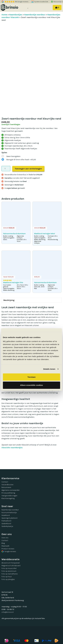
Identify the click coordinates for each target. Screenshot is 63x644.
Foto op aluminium (9, 571)
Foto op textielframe (10, 574)
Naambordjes (16, 15)
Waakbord (6, 515)
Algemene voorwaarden (11, 490)
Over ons (5, 538)
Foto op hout (7, 577)
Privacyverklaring (8, 493)
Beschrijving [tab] (9, 300)
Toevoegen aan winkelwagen (28, 169)
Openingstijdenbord (9, 518)
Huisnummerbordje (9, 513)
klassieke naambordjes (12, 448)
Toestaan (32, 377)
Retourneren (6, 487)
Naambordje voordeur (35, 15)
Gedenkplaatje (7, 526)
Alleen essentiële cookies (31, 385)
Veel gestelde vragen (9, 496)
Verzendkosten (7, 485)
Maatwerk (5, 546)
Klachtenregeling (8, 498)
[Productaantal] (6, 169)
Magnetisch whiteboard (11, 566)
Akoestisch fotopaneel (11, 563)
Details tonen (49, 369)
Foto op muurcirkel (9, 568)
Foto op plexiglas (8, 579)
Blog (3, 543)
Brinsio (13, 8)
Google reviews (9, 551)
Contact (5, 482)
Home (4, 15)
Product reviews (8, 549)
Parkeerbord (6, 521)
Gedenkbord (6, 524)
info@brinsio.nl (8, 612)
